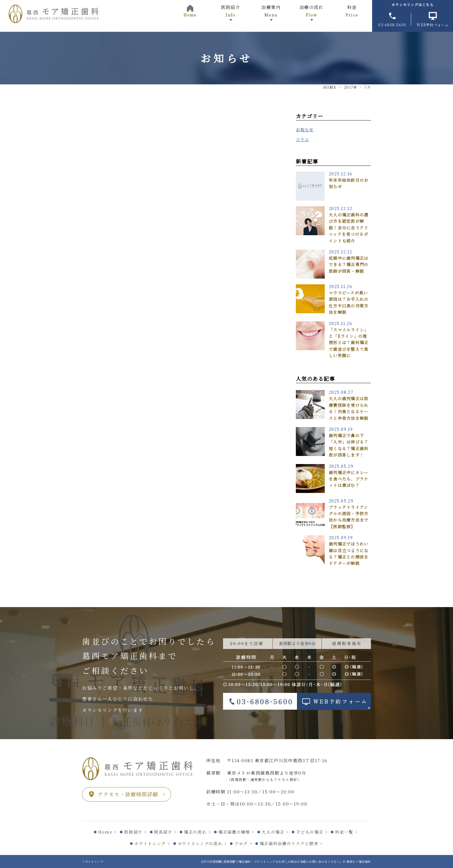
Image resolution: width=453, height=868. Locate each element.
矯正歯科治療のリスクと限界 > (291, 843)
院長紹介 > (166, 832)
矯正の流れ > (198, 832)
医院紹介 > (135, 832)
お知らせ (305, 129)
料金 (352, 11)
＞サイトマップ (93, 861)
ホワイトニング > (152, 843)
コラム (302, 139)
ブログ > (243, 843)
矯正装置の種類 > (236, 832)
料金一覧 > (346, 832)
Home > (108, 832)
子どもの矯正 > (312, 832)
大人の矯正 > (275, 832)
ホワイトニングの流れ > (202, 843)
